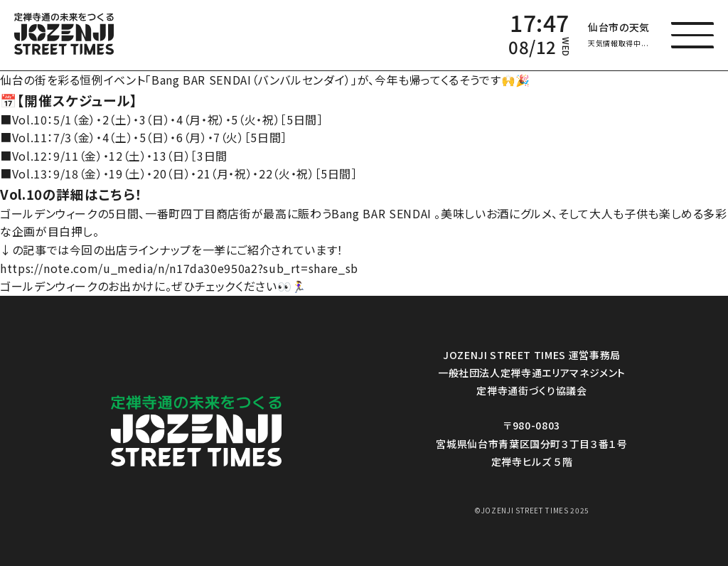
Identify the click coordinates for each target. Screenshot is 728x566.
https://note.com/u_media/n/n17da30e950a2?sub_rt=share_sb (179, 268)
